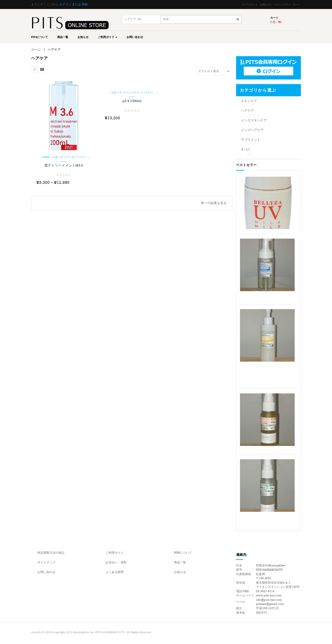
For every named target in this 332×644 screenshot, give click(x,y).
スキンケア (64, 157)
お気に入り (266, 5)
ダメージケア (78, 157)
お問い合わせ (135, 37)
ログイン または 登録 (73, 4)
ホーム (36, 50)
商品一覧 (63, 37)
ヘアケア (135, 92)
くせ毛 (54, 157)
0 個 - (276, 22)
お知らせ (83, 37)
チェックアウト (282, 5)
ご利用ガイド (108, 37)
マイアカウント (250, 5)
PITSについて (40, 37)
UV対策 (45, 157)
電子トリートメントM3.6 (64, 165)
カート (296, 5)
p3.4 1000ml (132, 101)
